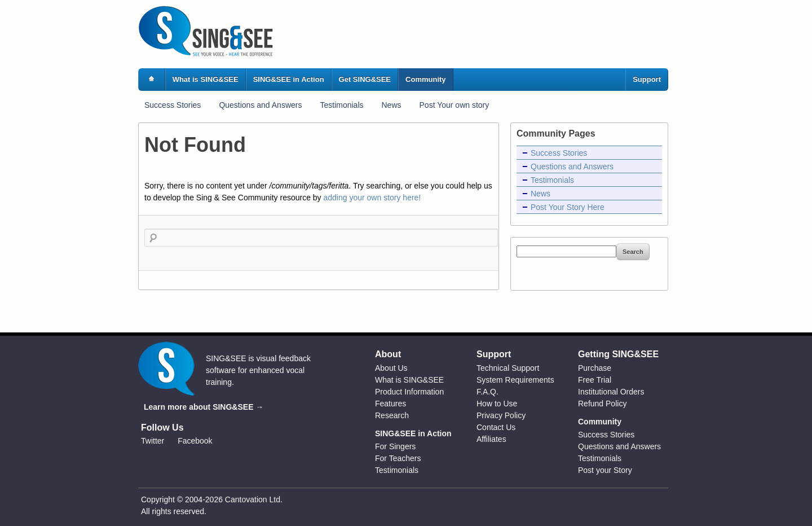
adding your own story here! (372, 198)
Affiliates (491, 439)
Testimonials (341, 105)
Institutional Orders (611, 392)
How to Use (497, 404)
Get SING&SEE (365, 79)
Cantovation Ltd (253, 499)
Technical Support (508, 368)
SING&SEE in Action (289, 79)
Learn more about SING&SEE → (204, 407)
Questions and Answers (260, 105)
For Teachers (398, 458)
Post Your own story (454, 105)
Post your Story (605, 470)
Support (647, 79)
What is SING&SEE (206, 79)
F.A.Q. (487, 392)
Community (426, 79)
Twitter (153, 441)
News (392, 105)
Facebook (195, 441)
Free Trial (595, 380)
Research (392, 415)
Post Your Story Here (568, 207)
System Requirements (515, 380)
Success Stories (173, 105)
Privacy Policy (501, 415)
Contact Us (496, 427)
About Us (391, 368)
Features (390, 404)
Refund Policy (602, 404)
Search (633, 252)
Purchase (595, 368)
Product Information (409, 392)
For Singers (395, 446)
